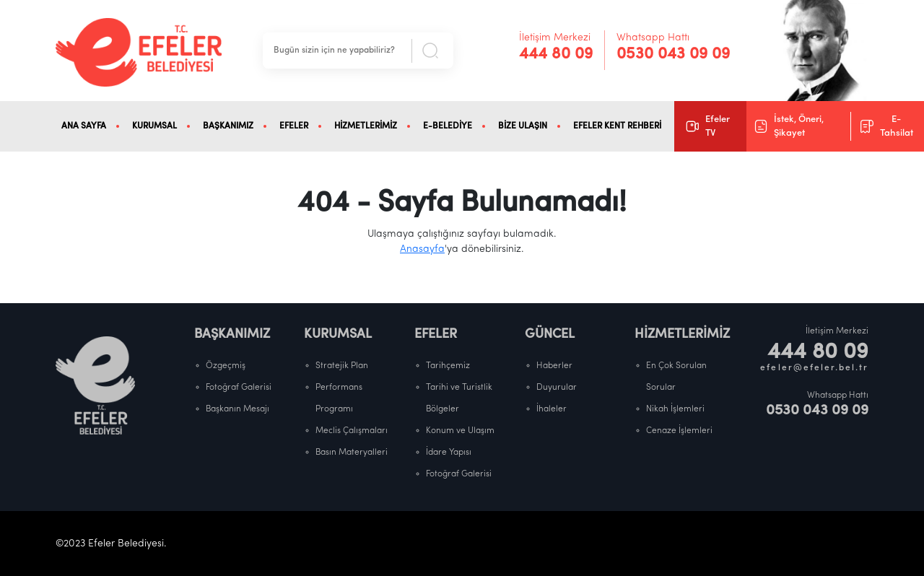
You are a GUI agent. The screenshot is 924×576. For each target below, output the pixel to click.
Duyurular (557, 388)
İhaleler (552, 409)
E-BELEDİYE (448, 126)
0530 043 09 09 (673, 54)
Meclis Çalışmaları (352, 431)
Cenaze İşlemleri (679, 431)
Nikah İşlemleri (675, 409)
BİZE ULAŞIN (523, 126)
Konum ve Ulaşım (460, 431)
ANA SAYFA (84, 126)
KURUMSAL (154, 126)
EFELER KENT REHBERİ (617, 126)
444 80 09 (556, 54)
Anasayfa (422, 249)
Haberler (554, 366)
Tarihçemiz (448, 366)
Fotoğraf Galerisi (239, 388)
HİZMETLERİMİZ (366, 126)
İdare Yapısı (449, 453)
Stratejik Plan (342, 366)
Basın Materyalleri (352, 453)
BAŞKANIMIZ (228, 126)
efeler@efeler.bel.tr (814, 368)
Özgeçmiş (226, 366)
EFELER (294, 126)
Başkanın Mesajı (237, 409)
